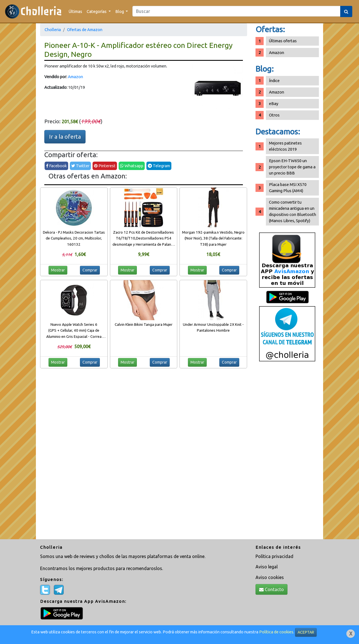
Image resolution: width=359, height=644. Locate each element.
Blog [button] (120, 11)
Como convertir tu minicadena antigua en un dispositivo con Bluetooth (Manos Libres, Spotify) (293, 211)
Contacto (271, 589)
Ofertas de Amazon (85, 30)
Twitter (80, 166)
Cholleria (53, 30)
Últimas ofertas (283, 41)
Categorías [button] (97, 11)
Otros (274, 115)
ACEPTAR (306, 632)
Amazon (75, 77)
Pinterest (105, 166)
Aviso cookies (270, 577)
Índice (274, 81)
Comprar (90, 270)
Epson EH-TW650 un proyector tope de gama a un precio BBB (292, 167)
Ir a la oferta (65, 137)
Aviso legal (267, 567)
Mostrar (58, 270)
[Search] (236, 11)
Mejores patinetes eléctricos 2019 (285, 146)
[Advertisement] (287, 452)
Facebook (56, 166)
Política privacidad (274, 556)
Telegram (159, 166)
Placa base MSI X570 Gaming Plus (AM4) (288, 188)
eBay (274, 104)
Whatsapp (132, 166)
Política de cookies (276, 632)
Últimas (75, 11)
